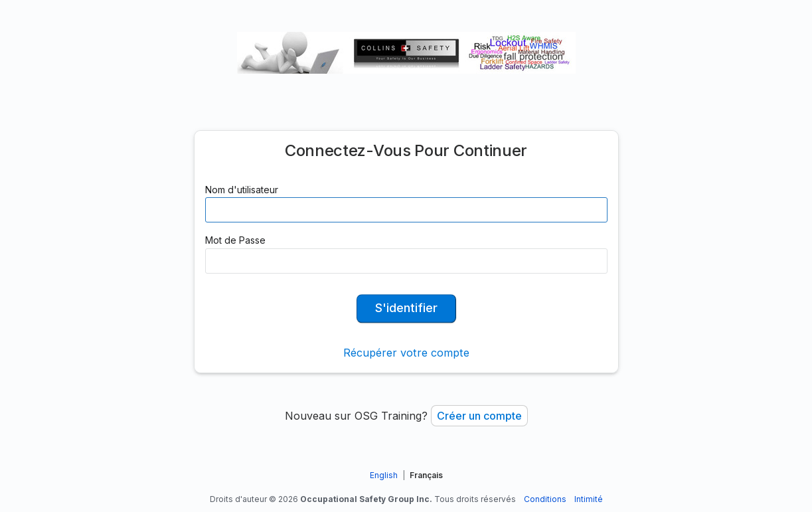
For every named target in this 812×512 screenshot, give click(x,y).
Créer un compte (479, 416)
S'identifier (406, 308)
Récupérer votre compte (406, 353)
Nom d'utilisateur (242, 190)
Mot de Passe (235, 240)
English (384, 475)
